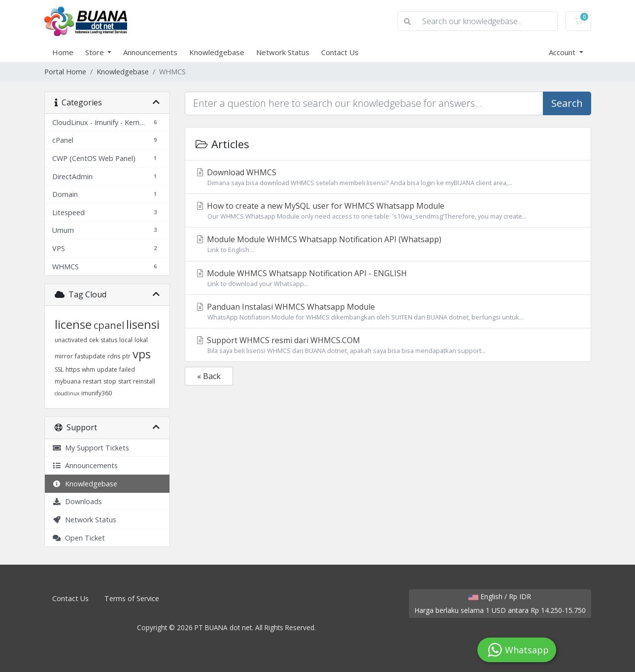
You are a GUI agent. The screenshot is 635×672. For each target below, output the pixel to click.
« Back (209, 376)
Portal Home (65, 72)
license (73, 324)
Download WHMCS (388, 177)
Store (96, 52)
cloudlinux (67, 393)
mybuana (68, 381)
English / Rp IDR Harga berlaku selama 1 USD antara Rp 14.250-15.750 (500, 603)
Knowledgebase (217, 52)
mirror (64, 356)
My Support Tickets (91, 448)
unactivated (71, 340)
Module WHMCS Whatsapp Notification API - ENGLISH (388, 278)
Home (63, 52)
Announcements (150, 52)
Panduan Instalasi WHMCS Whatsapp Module (388, 312)
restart (92, 381)
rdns (114, 356)
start (125, 381)
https (73, 369)
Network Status (283, 52)
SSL (59, 369)
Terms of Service (132, 598)
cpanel (109, 325)
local (126, 340)
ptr (126, 356)
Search (567, 103)
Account (563, 52)
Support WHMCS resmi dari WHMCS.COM (388, 345)
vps (142, 354)
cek (94, 340)
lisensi (143, 324)
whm (88, 369)
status (109, 340)
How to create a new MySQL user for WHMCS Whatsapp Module (388, 211)
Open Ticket (79, 538)
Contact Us (340, 52)
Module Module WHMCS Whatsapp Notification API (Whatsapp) (388, 244)
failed (127, 369)
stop (110, 381)
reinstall (144, 381)
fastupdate (90, 356)
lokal (141, 340)
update (107, 369)
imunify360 (97, 393)
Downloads (77, 501)
